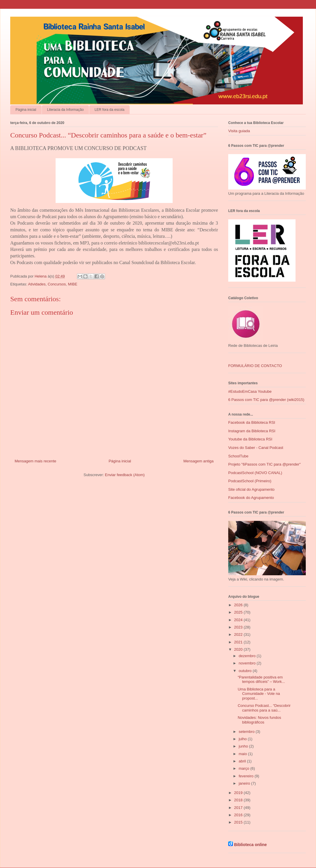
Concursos (57, 284)
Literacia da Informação (65, 110)
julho (243, 739)
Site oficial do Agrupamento (251, 489)
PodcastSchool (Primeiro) (250, 481)
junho (244, 746)
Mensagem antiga (199, 461)
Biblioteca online (250, 845)
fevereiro (247, 776)
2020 (239, 649)
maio (243, 754)
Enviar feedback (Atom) (125, 475)
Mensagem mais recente (35, 461)
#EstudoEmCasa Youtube (250, 391)
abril (243, 761)
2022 (239, 634)
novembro (248, 663)
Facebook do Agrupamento (251, 498)
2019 (239, 793)
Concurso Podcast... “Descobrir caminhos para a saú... (264, 708)
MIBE (73, 284)
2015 (239, 822)
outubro (246, 671)
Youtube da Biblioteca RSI (250, 439)
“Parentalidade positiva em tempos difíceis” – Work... (261, 680)
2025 (239, 612)
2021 (239, 642)
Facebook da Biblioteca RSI (252, 422)
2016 (239, 815)
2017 (239, 808)
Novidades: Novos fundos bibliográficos (259, 720)
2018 (239, 800)
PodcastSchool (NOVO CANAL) (255, 473)
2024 (239, 620)
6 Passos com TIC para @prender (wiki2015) (266, 400)
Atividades (37, 284)
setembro (247, 732)
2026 (239, 605)
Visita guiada (239, 131)
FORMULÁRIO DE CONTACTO (255, 366)
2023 (239, 627)
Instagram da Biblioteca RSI (252, 431)
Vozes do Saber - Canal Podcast (256, 448)
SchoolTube (238, 456)
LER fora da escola (109, 110)
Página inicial (26, 110)
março (245, 768)
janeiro (245, 783)
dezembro (248, 656)
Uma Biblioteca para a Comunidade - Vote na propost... (259, 694)
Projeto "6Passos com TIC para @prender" (265, 464)
